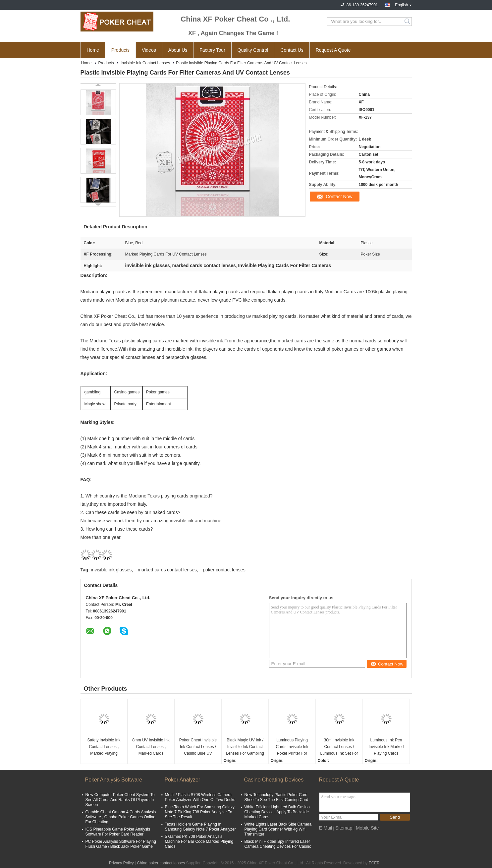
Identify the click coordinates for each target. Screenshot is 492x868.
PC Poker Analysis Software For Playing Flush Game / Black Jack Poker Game (121, 844)
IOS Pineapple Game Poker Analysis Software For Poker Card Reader (118, 832)
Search (408, 22)
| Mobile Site (366, 828)
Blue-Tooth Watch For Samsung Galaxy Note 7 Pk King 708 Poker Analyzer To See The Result (200, 812)
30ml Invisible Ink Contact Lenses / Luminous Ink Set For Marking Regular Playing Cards (339, 747)
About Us (178, 50)
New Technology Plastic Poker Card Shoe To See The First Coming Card (276, 797)
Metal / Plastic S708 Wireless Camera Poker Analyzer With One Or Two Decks (200, 797)
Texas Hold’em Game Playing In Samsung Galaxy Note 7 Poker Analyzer (200, 827)
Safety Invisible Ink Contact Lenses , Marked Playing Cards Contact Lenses (104, 747)
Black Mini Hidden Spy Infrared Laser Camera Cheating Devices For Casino (278, 844)
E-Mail (326, 828)
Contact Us (292, 50)
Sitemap (344, 828)
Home (93, 50)
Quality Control (253, 50)
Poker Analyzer (183, 780)
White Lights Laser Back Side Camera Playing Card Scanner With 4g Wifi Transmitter (278, 829)
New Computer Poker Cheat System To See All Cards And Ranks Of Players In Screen (120, 800)
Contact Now (339, 197)
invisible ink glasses (111, 570)
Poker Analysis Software (114, 780)
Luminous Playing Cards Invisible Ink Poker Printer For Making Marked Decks (292, 747)
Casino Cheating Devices (274, 780)
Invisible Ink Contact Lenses (145, 63)
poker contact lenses (224, 570)
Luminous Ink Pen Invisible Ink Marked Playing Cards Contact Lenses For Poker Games (386, 747)
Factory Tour (212, 50)
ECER (374, 863)
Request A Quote (333, 50)
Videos (149, 50)
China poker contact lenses (161, 863)
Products (120, 50)
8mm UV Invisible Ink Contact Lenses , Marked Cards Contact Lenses (151, 747)
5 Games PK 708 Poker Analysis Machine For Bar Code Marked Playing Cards (199, 841)
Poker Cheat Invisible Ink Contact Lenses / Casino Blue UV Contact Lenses (198, 747)
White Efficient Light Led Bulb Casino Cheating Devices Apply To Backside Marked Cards (277, 812)
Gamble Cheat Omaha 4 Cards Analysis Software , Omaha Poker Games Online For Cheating (121, 817)
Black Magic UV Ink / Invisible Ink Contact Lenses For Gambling (245, 747)
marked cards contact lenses (167, 570)
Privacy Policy (121, 863)
